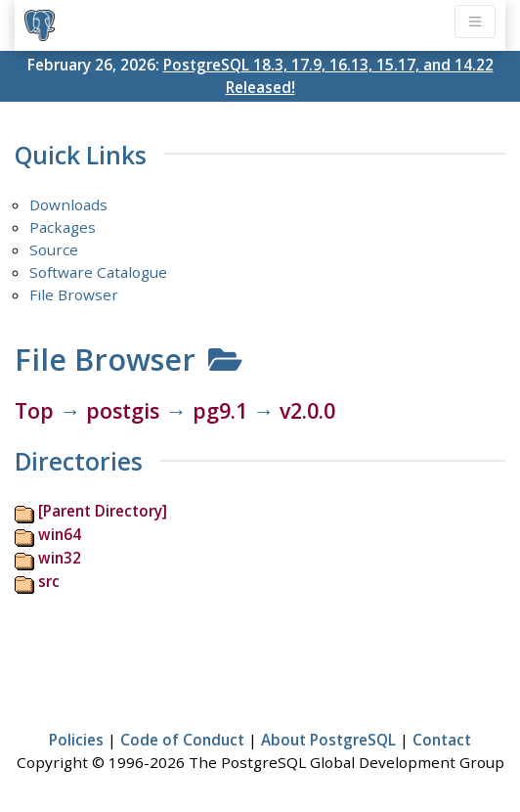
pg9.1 (220, 410)
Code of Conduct (182, 740)
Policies (76, 740)
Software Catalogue (98, 272)
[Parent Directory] (103, 511)
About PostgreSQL (328, 740)
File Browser (74, 294)
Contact (442, 740)
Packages (63, 227)
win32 (60, 558)
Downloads (68, 204)
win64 (60, 534)
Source (54, 249)
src (49, 581)
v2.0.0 (307, 410)
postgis (123, 410)
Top (34, 410)
